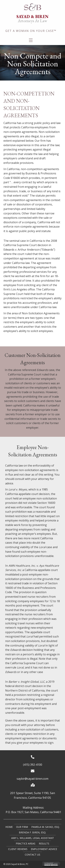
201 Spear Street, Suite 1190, (30, 793)
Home (9, 827)
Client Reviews (18, 849)
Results (44, 843)
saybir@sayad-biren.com (32, 779)
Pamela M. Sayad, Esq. (45, 827)
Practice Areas (26, 843)
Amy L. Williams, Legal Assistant (33, 838)
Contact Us (32, 855)
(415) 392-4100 (33, 765)
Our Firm (22, 827)
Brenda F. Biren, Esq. (32, 832)
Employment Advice (44, 849)
